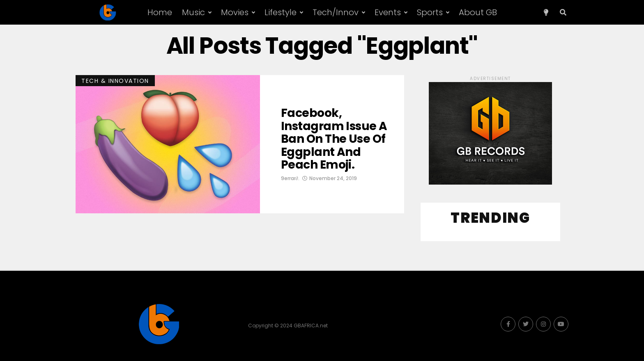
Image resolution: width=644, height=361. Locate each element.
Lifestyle (281, 12)
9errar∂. (290, 178)
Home (160, 12)
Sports (430, 12)
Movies (235, 12)
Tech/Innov (336, 12)
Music (193, 12)
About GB (478, 12)
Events (388, 12)
